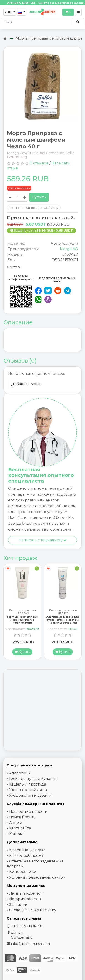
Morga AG (69, 249)
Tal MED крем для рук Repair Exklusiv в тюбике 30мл (22, 620)
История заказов (25, 899)
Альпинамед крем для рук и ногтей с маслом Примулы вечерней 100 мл (63, 621)
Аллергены (20, 773)
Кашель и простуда (28, 784)
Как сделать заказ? (27, 850)
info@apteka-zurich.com (30, 944)
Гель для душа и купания (33, 779)
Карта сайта (20, 828)
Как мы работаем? (26, 855)
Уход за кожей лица (28, 790)
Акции (16, 823)
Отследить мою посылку (33, 910)
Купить (39, 197)
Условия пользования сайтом (37, 877)
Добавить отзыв (26, 384)
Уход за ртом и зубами (30, 795)
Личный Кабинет (25, 893)
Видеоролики (23, 872)
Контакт (16, 834)
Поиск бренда (23, 817)
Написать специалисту (43, 540)
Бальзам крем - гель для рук (24, 612)
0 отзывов (39, 163)
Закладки (18, 905)
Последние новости (28, 812)
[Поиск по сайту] (78, 22)
